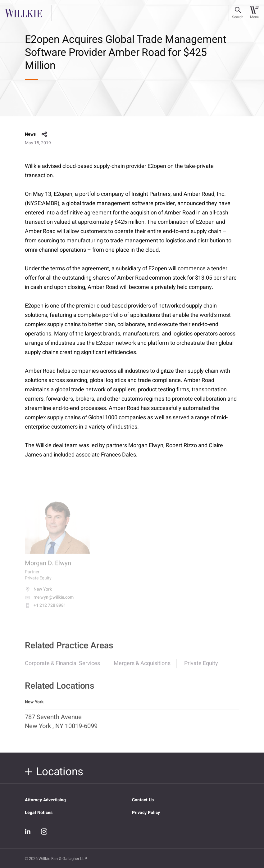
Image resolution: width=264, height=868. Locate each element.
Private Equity (201, 667)
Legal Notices (39, 813)
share (44, 134)
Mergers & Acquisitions (142, 667)
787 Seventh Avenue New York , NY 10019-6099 (61, 725)
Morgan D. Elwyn (48, 568)
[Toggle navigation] (255, 13)
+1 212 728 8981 (46, 610)
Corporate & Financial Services (62, 667)
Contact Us (143, 800)
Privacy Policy (146, 813)
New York (38, 594)
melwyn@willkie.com (49, 602)
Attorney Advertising (45, 800)
